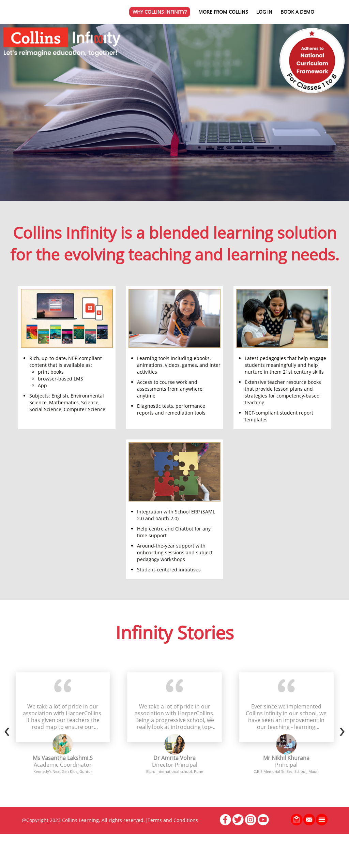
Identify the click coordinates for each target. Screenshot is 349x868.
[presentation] (7, 729)
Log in (264, 12)
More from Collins (223, 12)
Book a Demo (297, 12)
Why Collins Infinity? (160, 12)
